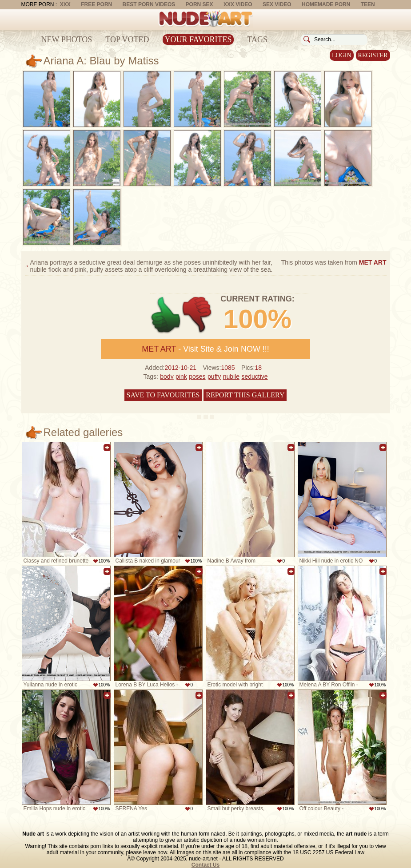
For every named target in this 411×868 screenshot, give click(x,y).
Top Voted (127, 40)
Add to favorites (107, 448)
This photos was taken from (334, 262)
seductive (254, 377)
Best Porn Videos (149, 4)
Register (373, 55)
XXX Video (238, 4)
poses (197, 377)
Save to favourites (163, 395)
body (167, 377)
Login (342, 55)
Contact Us (205, 865)
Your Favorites (198, 40)
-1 (198, 315)
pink (181, 377)
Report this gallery (245, 395)
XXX (65, 4)
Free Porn (96, 4)
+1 (166, 315)
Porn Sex (200, 4)
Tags (257, 40)
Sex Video (277, 4)
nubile (231, 377)
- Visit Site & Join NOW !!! (205, 349)
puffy (214, 377)
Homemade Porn (326, 4)
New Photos (67, 40)
